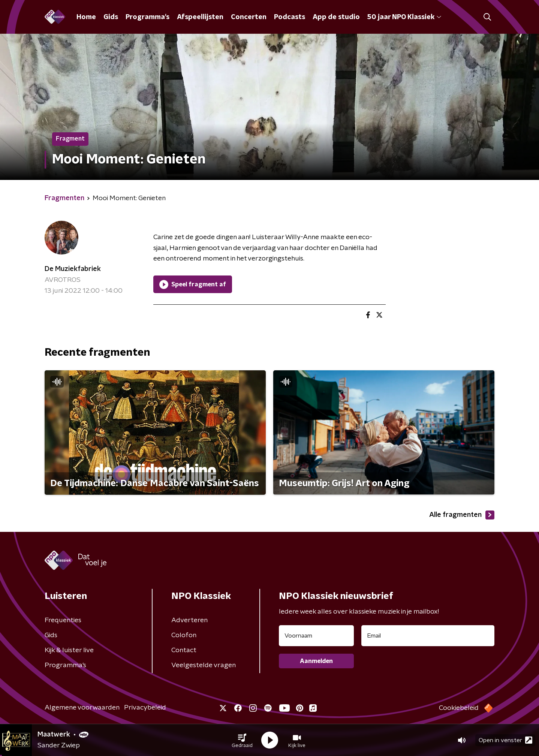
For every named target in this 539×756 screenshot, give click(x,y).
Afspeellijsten (200, 17)
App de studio (336, 17)
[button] (242, 740)
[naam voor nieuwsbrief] (316, 636)
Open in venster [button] (505, 740)
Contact (184, 650)
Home (86, 17)
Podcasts (290, 17)
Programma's (147, 17)
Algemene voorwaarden (82, 708)
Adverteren (189, 620)
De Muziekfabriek (73, 269)
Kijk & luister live (69, 650)
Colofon (184, 635)
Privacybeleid (145, 708)
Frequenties (63, 620)
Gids (111, 17)
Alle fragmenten (462, 515)
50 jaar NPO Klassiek (404, 17)
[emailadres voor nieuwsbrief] (428, 636)
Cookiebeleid (459, 708)
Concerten (249, 17)
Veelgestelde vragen (204, 665)
